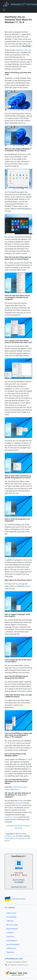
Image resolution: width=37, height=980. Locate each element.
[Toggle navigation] (4, 10)
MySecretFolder (12, 929)
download (19, 803)
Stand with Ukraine (15, 899)
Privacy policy (21, 838)
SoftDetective (11, 948)
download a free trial (24, 50)
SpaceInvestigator (13, 944)
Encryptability (11, 917)
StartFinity (10, 937)
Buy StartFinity (19, 880)
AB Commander (12, 925)
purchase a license (12, 817)
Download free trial (19, 887)
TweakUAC (10, 952)
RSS (29, 838)
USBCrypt (10, 921)
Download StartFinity (14, 826)
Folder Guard (11, 913)
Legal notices (10, 838)
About (7, 841)
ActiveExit (10, 933)
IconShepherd (11, 940)
